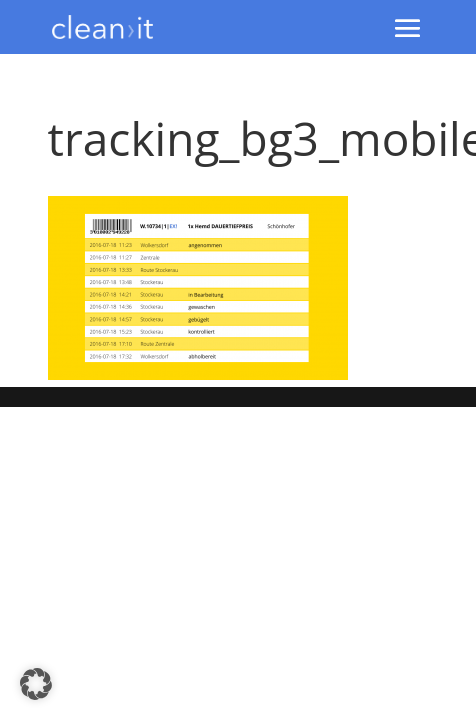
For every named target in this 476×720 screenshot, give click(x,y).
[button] (36, 684)
